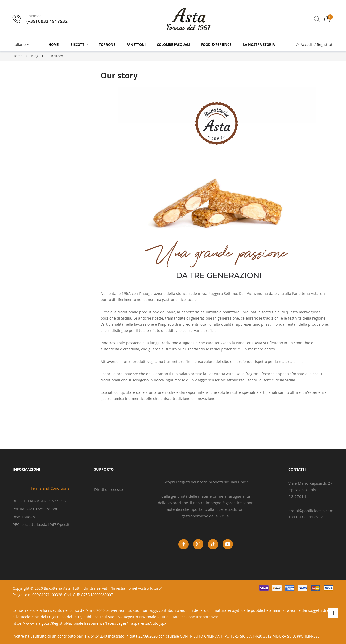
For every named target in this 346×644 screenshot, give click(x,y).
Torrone (107, 45)
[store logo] (189, 19)
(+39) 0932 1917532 (47, 21)
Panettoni (136, 45)
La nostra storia (259, 45)
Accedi (306, 44)
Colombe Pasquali (173, 45)
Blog (35, 56)
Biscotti (78, 45)
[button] (22, 45)
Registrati (325, 44)
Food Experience (216, 45)
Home (53, 45)
